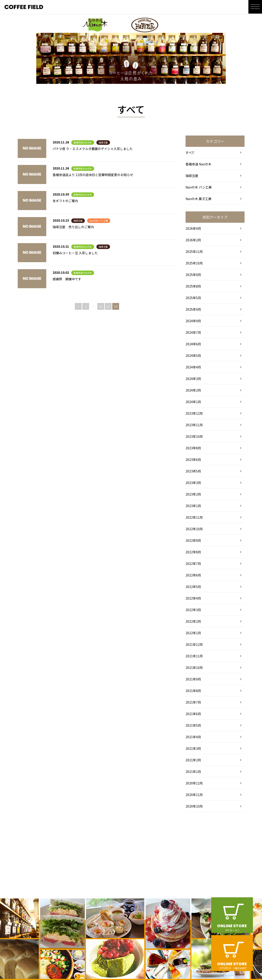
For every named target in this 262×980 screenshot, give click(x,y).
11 (101, 306)
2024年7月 (193, 332)
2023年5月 (193, 471)
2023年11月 (194, 425)
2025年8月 (193, 286)
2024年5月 (193, 356)
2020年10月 (194, 806)
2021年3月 (193, 748)
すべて (190, 152)
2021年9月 (193, 679)
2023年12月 (194, 413)
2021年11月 (194, 656)
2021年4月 (193, 737)
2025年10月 (194, 263)
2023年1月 (193, 506)
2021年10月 (194, 668)
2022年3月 (193, 610)
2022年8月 (193, 552)
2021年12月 (194, 644)
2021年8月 (193, 691)
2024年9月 (193, 321)
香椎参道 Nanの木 (83, 142)
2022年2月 (193, 621)
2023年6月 (193, 460)
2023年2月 (193, 494)
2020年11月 (194, 795)
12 (108, 306)
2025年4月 (193, 309)
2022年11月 (194, 517)
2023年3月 (193, 483)
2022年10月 (194, 529)
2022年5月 (193, 587)
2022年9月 (193, 540)
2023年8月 (193, 448)
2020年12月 (194, 783)
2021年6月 (193, 714)
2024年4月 (193, 367)
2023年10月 (194, 436)
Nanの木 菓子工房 (198, 199)
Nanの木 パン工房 (99, 221)
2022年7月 (193, 564)
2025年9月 (193, 275)
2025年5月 (193, 298)
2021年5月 (193, 725)
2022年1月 (193, 633)
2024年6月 (193, 344)
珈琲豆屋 (103, 142)
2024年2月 (193, 390)
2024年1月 (193, 402)
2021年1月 (193, 772)
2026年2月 (193, 240)
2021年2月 (193, 760)
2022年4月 (193, 598)
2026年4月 (193, 228)
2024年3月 (193, 379)
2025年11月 (194, 252)
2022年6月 (193, 575)
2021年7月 (193, 702)
